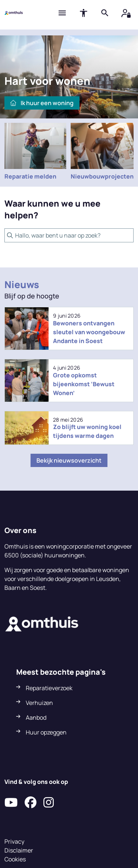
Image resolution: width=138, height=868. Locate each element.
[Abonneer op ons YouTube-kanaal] (11, 803)
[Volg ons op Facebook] (31, 803)
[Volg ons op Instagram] (49, 803)
